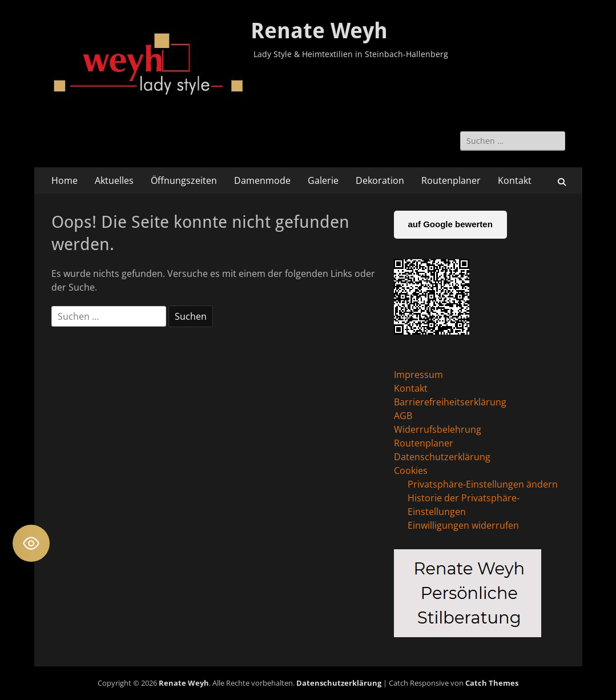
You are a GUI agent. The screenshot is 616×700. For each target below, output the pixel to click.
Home (65, 180)
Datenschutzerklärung (442, 457)
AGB (403, 416)
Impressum (418, 375)
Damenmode (262, 180)
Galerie (323, 180)
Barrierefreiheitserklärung (450, 402)
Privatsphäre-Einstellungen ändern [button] (483, 484)
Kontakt (515, 180)
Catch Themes (492, 683)
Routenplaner (451, 180)
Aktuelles (114, 180)
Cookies (411, 470)
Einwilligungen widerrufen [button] (463, 525)
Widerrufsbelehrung (438, 429)
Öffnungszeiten (184, 180)
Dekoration (380, 180)
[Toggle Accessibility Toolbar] (31, 543)
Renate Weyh (319, 31)
